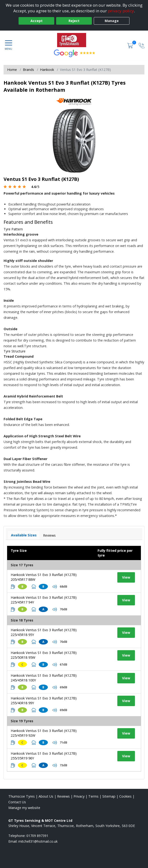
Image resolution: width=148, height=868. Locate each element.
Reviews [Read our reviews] (63, 796)
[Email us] (38, 841)
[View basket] (131, 45)
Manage (112, 21)
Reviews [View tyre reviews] (49, 535)
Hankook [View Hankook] (47, 70)
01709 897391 (37, 836)
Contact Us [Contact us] (17, 802)
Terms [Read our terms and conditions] (93, 796)
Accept (37, 21)
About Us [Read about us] (46, 796)
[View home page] (74, 40)
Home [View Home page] (12, 70)
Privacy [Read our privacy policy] (79, 796)
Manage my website (24, 808)
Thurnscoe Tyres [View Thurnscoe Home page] (22, 796)
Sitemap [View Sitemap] (109, 796)
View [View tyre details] (126, 577)
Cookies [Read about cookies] (125, 796)
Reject (74, 21)
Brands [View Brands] (28, 70)
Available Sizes (24, 535)
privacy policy (121, 11)
